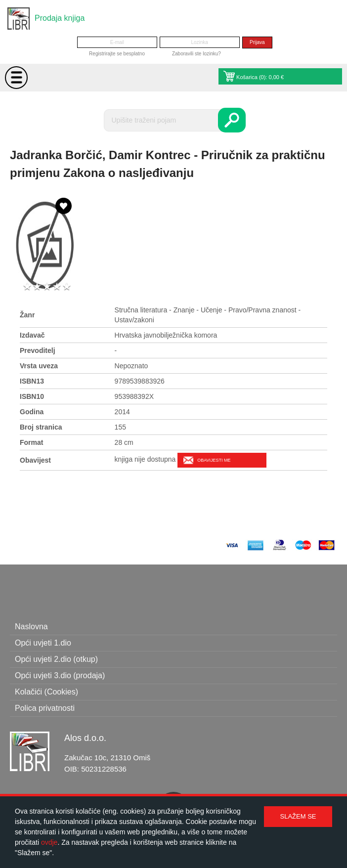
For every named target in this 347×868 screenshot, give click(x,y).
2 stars (37, 287)
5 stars (67, 287)
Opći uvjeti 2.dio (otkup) (56, 659)
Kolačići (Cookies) (46, 692)
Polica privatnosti (45, 708)
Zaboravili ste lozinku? (196, 54)
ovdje (49, 842)
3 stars (47, 287)
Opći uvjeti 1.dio (43, 643)
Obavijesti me (214, 460)
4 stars (57, 287)
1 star (27, 287)
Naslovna (31, 627)
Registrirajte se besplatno (117, 54)
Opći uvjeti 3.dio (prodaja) (60, 675)
